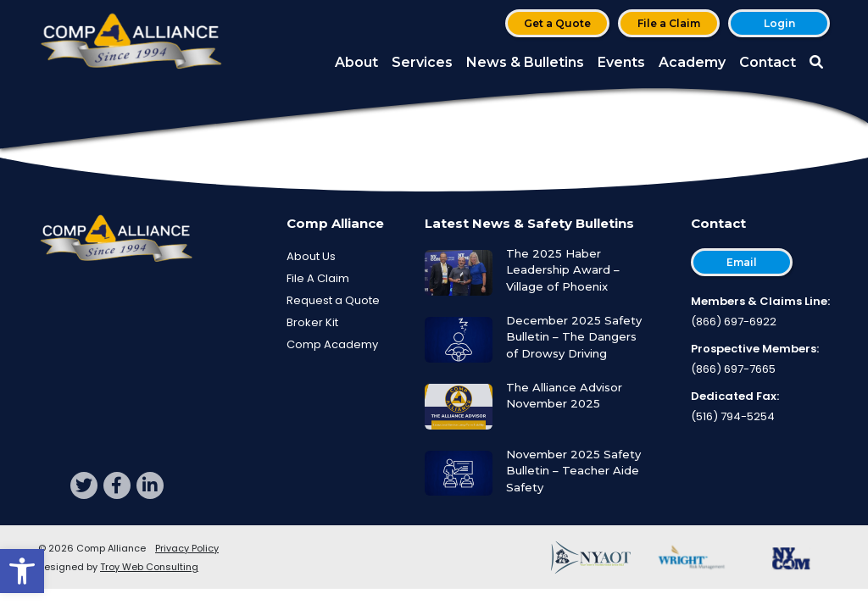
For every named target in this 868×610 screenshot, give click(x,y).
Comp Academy (332, 344)
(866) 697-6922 (734, 322)
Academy (692, 62)
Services (422, 62)
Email (742, 262)
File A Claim (318, 278)
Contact (768, 62)
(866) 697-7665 (733, 369)
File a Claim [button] (669, 23)
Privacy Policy (187, 548)
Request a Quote (333, 300)
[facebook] (117, 485)
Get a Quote (557, 23)
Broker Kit (312, 322)
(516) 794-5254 (733, 416)
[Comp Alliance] (131, 43)
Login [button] (779, 23)
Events (621, 62)
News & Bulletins (525, 62)
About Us (311, 256)
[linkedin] (150, 485)
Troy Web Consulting (149, 567)
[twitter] (84, 485)
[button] (22, 571)
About (356, 62)
